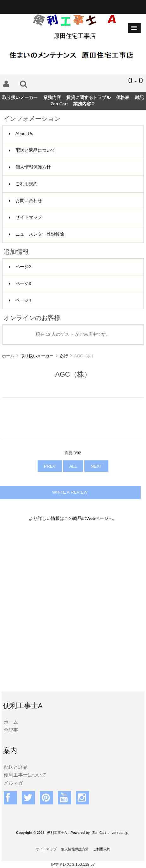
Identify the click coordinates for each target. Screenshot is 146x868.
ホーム (8, 356)
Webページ (97, 518)
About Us (21, 134)
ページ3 (20, 283)
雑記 (139, 98)
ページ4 (20, 300)
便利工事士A (57, 833)
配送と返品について (32, 150)
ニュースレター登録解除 (36, 234)
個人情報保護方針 (30, 167)
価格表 (123, 98)
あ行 (64, 356)
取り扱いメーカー (37, 356)
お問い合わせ (25, 201)
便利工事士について (25, 775)
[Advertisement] (73, 610)
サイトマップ (25, 217)
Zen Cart (59, 104)
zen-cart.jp (120, 833)
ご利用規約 (23, 184)
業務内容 (52, 98)
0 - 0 (136, 81)
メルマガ (13, 783)
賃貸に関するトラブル (88, 98)
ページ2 (20, 267)
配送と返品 (16, 767)
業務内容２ (84, 104)
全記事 (11, 730)
